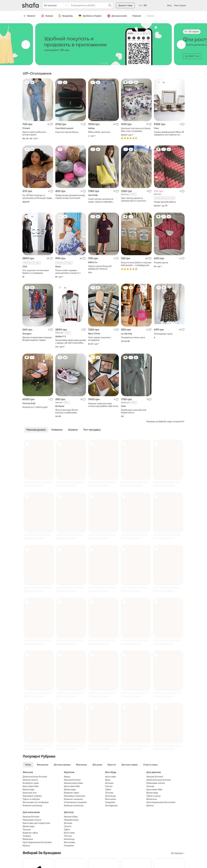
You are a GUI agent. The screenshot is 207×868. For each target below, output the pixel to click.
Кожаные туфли (72, 793)
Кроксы (150, 806)
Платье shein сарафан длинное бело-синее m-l (68, 272)
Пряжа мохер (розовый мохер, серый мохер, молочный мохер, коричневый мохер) (70, 197)
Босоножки (70, 842)
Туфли (108, 790)
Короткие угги (30, 793)
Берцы (67, 777)
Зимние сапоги (30, 780)
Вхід (169, 6)
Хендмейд (66, 16)
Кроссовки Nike (31, 786)
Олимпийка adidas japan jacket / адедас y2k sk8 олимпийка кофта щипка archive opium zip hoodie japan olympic (71, 342)
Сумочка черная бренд (67, 132)
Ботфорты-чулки (31, 783)
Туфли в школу (153, 796)
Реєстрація (180, 6)
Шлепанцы (110, 796)
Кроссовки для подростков (36, 823)
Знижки (47, 16)
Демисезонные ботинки (35, 777)
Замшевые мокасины (75, 796)
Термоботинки (71, 820)
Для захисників (117, 16)
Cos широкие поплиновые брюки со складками (36, 272)
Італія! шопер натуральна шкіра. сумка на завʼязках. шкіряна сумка (101, 200)
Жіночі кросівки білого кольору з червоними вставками (67, 411)
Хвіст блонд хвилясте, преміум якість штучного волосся (133, 200)
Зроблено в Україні (90, 16)
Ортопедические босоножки (161, 802)
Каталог (29, 16)
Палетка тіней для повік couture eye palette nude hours (103, 405)
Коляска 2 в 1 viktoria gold (35, 407)
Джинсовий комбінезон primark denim (34, 133)
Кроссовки (111, 777)
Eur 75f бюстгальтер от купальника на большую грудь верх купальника (37, 197)
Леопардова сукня (163, 334)
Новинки (137, 16)
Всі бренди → (178, 853)
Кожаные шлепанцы (33, 806)
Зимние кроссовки (73, 783)
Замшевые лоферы (32, 796)
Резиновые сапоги (156, 783)
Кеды (108, 780)
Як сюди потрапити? (174, 422)
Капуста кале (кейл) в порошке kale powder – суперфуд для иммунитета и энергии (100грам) (136, 264)
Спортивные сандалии (75, 802)
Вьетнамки (111, 799)
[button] (26, 45)
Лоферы (27, 836)
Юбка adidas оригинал (99, 132)
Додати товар (125, 6)
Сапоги (109, 786)
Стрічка (150, 16)
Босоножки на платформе (36, 802)
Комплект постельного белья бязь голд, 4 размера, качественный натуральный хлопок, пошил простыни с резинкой (136, 130)
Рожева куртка (161, 263)
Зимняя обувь (71, 817)
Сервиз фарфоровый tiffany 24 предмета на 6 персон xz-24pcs (169, 133)
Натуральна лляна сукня (133, 338)
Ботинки (109, 783)
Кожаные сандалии (73, 799)
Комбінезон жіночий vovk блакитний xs (134, 411)
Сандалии (110, 802)
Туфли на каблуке (31, 799)
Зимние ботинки (72, 780)
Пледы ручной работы (165, 202)
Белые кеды (29, 790)
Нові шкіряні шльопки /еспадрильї (100, 339)
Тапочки (109, 793)
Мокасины (152, 799)
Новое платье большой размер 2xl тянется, (100, 268)
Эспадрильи (111, 806)
